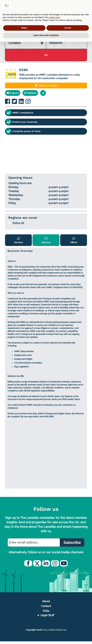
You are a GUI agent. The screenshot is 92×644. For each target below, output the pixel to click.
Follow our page (46, 87)
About (46, 604)
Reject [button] (24, 28)
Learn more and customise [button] (46, 35)
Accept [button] (68, 28)
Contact (46, 609)
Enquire (13, 95)
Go (46, 57)
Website (30, 95)
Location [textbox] (15, 45)
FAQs (46, 614)
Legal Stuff (47, 618)
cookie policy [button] (54, 17)
